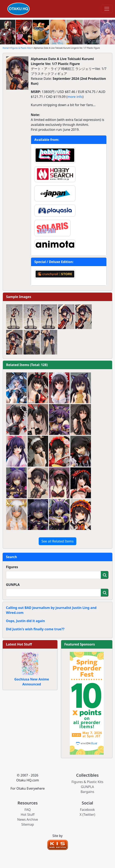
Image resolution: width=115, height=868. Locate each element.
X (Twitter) (87, 815)
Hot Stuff (28, 815)
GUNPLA (13, 585)
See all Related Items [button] (57, 541)
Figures (12, 567)
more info (75, 97)
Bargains (87, 792)
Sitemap (28, 824)
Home (6, 48)
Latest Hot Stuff (19, 644)
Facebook (87, 810)
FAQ (28, 810)
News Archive (28, 819)
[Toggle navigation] (107, 9)
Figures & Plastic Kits (21, 48)
